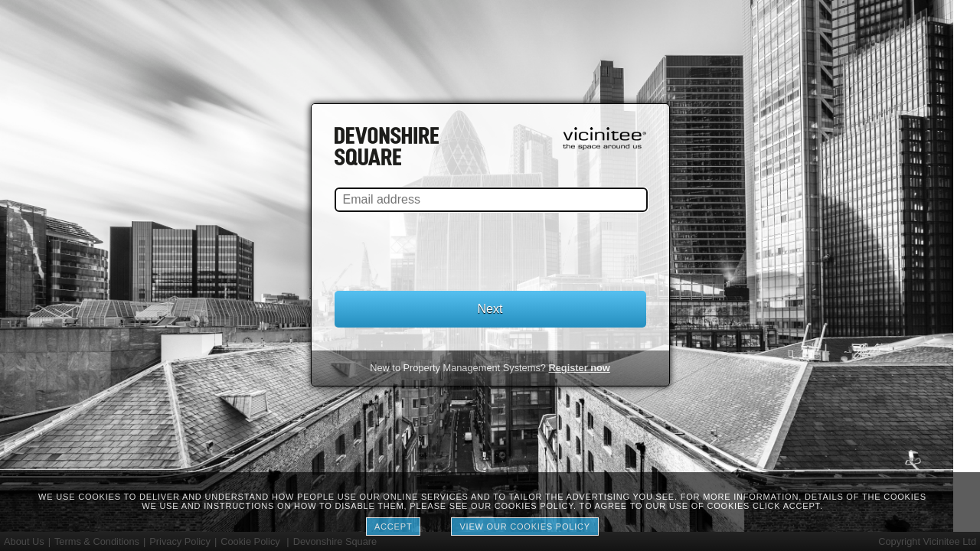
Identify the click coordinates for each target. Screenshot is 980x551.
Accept (393, 527)
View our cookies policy (525, 527)
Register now (579, 368)
